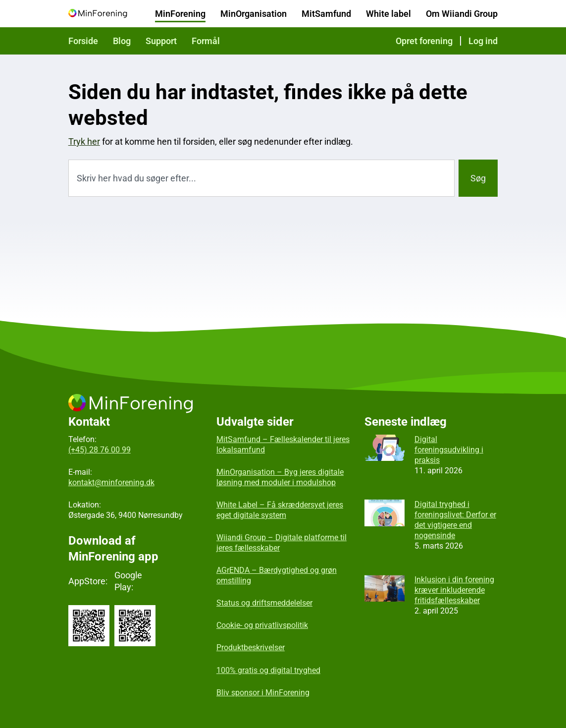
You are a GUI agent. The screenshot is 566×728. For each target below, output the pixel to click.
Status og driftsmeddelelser (264, 603)
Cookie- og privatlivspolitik (262, 625)
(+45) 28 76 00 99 (100, 450)
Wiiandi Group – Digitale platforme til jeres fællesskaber (282, 543)
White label (388, 14)
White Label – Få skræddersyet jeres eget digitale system (280, 510)
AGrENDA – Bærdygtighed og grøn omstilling (277, 575)
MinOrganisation (254, 14)
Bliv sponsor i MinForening (263, 693)
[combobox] (262, 178)
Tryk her (84, 141)
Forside (83, 41)
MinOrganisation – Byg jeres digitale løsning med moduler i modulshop (280, 477)
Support (161, 41)
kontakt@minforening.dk (111, 482)
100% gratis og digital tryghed (268, 670)
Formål (206, 41)
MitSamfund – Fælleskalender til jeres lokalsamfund (283, 445)
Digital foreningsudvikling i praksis (449, 450)
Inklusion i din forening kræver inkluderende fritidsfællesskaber (454, 590)
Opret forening (424, 41)
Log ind (483, 41)
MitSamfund (326, 14)
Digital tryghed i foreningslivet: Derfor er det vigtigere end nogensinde (455, 520)
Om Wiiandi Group (462, 14)
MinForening (180, 14)
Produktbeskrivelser (251, 647)
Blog (122, 41)
